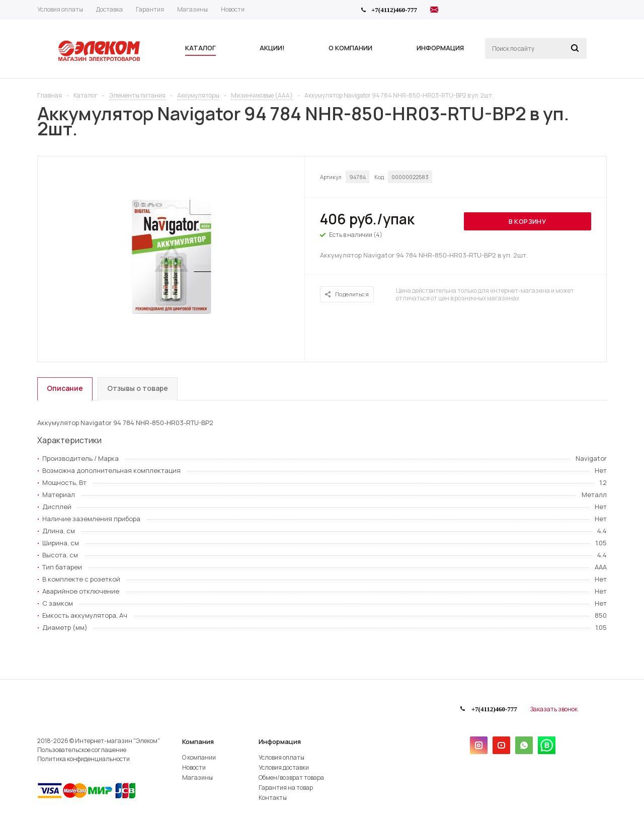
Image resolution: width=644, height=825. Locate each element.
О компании (199, 757)
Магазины (197, 777)
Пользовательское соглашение (82, 750)
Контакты (273, 798)
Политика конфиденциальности (84, 759)
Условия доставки (284, 767)
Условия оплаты (281, 757)
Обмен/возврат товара (291, 777)
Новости (194, 767)
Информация (280, 741)
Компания (198, 741)
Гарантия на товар (286, 788)
